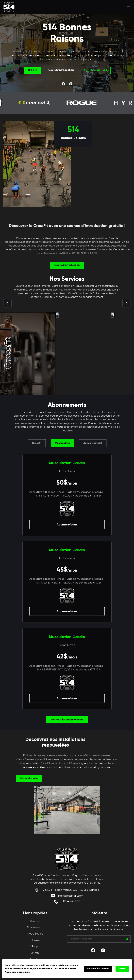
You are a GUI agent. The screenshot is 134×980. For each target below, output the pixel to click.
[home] (21, 7)
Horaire (35, 940)
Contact (35, 953)
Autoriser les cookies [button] (98, 969)
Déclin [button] (122, 969)
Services (35, 921)
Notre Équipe (35, 934)
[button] (129, 7)
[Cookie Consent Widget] (67, 969)
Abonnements (35, 928)
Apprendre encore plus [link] (17, 972)
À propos (35, 947)
